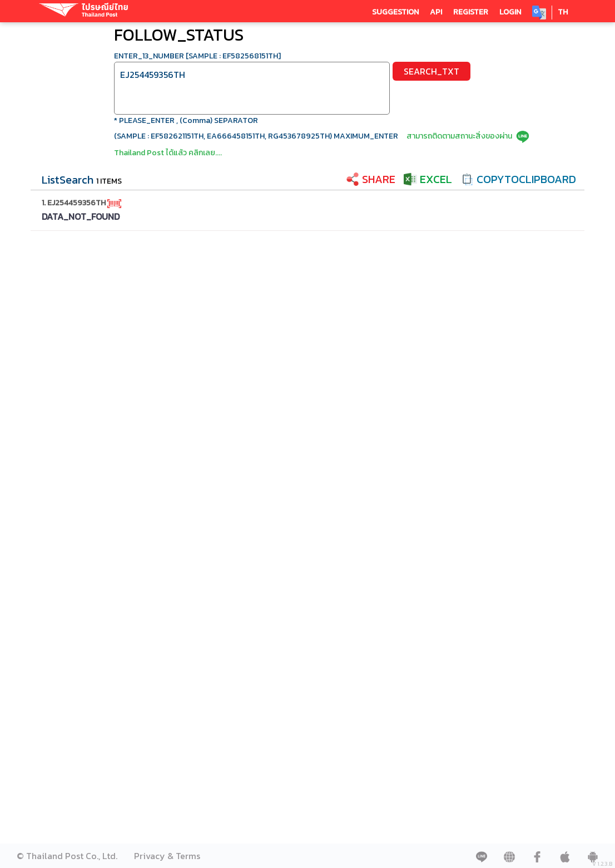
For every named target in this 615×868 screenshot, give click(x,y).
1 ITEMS (109, 181)
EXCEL (436, 179)
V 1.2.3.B (602, 864)
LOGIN (510, 12)
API (436, 12)
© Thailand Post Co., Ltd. (67, 856)
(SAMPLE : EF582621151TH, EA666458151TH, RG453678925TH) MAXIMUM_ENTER (256, 136)
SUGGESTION (395, 12)
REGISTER (471, 12)
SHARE (379, 179)
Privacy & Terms (167, 856)
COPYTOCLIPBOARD (526, 179)
